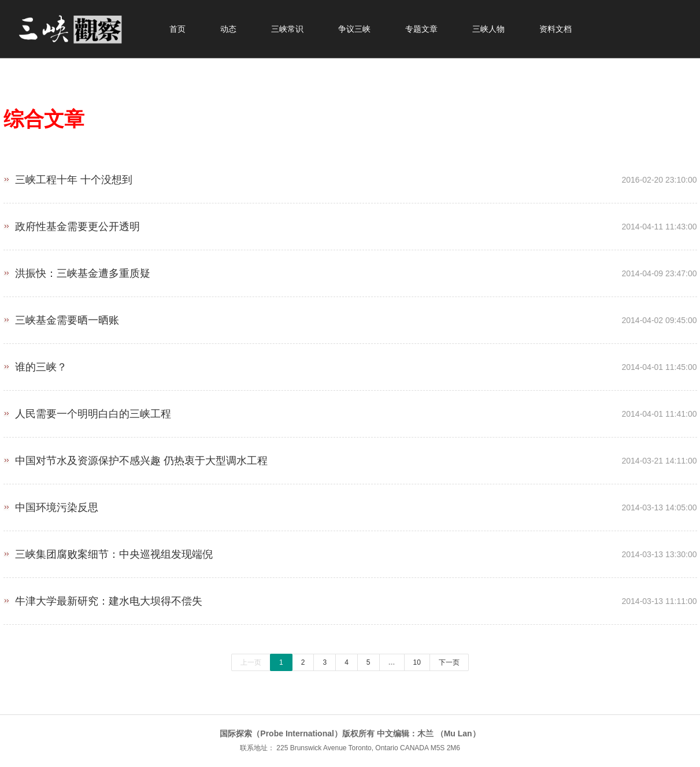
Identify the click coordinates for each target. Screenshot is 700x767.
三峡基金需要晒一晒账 (350, 316)
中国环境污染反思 (350, 503)
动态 (228, 29)
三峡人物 (488, 29)
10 (417, 662)
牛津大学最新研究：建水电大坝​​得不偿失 (350, 597)
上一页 (251, 662)
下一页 (449, 662)
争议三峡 (354, 29)
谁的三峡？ (350, 363)
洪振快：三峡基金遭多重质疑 (350, 269)
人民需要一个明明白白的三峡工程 (350, 410)
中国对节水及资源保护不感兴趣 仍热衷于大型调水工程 (350, 456)
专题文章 (421, 29)
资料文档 (555, 29)
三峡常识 (287, 29)
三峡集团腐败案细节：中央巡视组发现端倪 (350, 550)
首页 (177, 29)
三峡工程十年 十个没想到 (350, 175)
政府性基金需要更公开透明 (350, 222)
